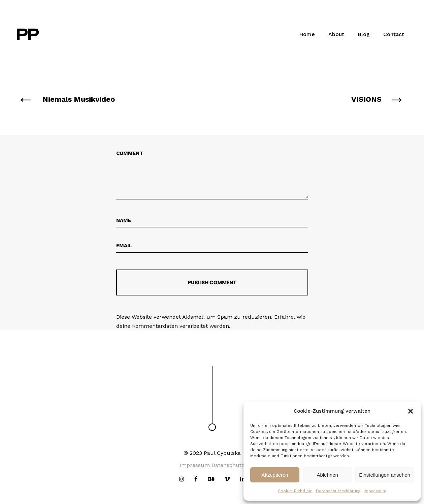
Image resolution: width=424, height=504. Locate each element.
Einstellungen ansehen (385, 475)
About (336, 34)
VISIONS (366, 99)
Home (307, 34)
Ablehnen (327, 475)
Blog (364, 34)
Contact (394, 34)
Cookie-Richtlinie (295, 491)
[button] (411, 411)
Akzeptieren (275, 475)
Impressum (375, 491)
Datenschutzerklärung (338, 491)
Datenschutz (228, 465)
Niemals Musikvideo (79, 99)
